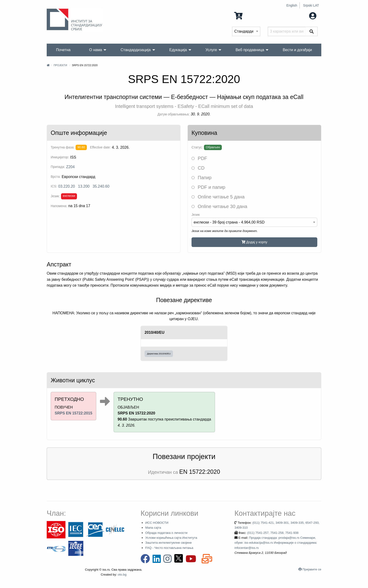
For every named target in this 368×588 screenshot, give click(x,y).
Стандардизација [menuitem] (136, 50)
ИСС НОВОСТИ (157, 523)
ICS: (54, 186)
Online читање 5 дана (218, 197)
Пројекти (60, 65)
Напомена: (59, 206)
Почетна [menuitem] (63, 50)
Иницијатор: (60, 157)
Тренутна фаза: (63, 147)
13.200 (84, 186)
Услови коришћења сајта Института (171, 538)
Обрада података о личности (166, 533)
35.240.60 (101, 186)
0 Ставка (247, 15)
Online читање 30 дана (219, 206)
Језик (196, 215)
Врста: (56, 177)
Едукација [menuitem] (178, 50)
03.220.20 (67, 186)
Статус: (197, 147)
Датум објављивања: (174, 114)
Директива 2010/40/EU (159, 354)
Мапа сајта (153, 528)
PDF (199, 158)
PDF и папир (208, 187)
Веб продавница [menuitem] (250, 50)
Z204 (70, 167)
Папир (201, 178)
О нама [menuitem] (96, 50)
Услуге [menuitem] (211, 50)
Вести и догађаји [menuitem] (297, 50)
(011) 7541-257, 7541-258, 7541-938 (273, 533)
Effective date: (100, 147)
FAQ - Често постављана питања (169, 548)
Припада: (58, 167)
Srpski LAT (311, 5)
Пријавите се (312, 569)
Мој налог (303, 15)
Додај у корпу (254, 242)
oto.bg (122, 575)
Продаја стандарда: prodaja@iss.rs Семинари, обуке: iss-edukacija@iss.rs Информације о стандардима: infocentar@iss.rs (276, 543)
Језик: (55, 196)
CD (198, 168)
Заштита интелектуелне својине (169, 543)
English (292, 5)
